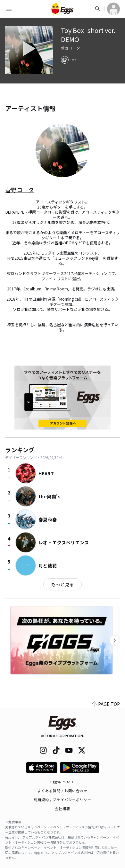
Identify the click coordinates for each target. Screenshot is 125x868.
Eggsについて (63, 782)
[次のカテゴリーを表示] (115, 640)
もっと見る (63, 584)
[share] (65, 60)
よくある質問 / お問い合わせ (63, 791)
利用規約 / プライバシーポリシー (63, 800)
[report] (74, 60)
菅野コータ (71, 48)
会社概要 (63, 809)
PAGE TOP (106, 704)
